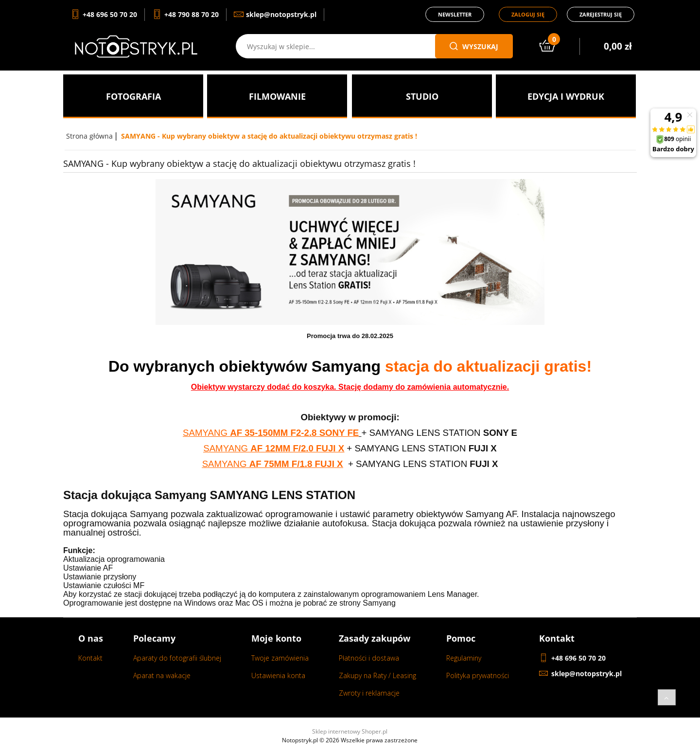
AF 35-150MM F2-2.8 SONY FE (294, 433)
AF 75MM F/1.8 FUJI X (296, 464)
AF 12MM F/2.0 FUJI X (297, 448)
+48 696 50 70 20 (578, 658)
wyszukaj (474, 46)
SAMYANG (206, 433)
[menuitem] (133, 96)
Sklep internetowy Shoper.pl (350, 731)
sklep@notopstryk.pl (586, 673)
